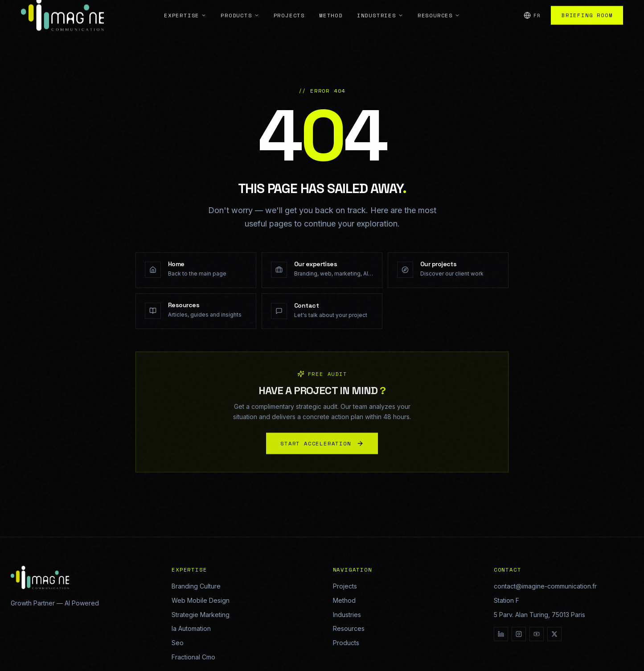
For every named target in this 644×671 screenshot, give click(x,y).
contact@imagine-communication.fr (545, 586)
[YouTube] (537, 634)
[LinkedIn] (501, 634)
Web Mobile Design (201, 600)
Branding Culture (196, 586)
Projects (345, 586)
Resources (349, 628)
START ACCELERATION (322, 447)
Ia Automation (191, 628)
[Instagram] (519, 634)
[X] (554, 634)
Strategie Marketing (201, 615)
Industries (347, 615)
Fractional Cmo (193, 657)
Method (344, 600)
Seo (178, 643)
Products (346, 643)
